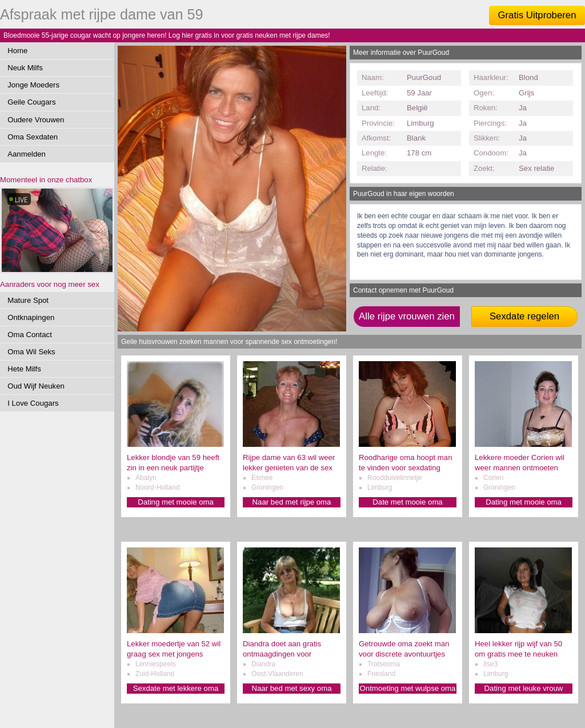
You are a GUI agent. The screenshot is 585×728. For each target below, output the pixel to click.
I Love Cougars (33, 403)
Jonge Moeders (33, 85)
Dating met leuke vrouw (524, 688)
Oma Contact (30, 335)
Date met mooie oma (407, 502)
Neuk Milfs (25, 68)
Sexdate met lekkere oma (176, 688)
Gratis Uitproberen (537, 15)
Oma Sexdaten (33, 137)
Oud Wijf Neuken (36, 386)
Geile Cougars (31, 102)
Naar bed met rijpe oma (292, 502)
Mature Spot (28, 300)
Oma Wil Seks (31, 352)
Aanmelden (27, 154)
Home (17, 51)
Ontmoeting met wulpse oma (408, 688)
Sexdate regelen (524, 316)
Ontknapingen (31, 317)
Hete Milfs (24, 369)
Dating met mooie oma (176, 502)
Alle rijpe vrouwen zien (407, 316)
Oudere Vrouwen (36, 120)
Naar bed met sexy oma (292, 688)
